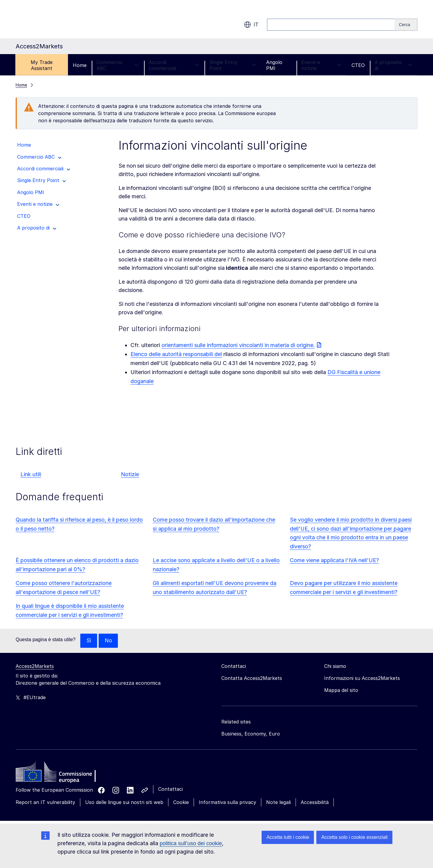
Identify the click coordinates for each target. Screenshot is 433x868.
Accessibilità (315, 803)
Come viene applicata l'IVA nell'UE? (334, 560)
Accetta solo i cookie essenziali (354, 837)
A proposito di (393, 65)
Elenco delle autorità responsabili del (176, 354)
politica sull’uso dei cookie (191, 843)
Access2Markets (35, 666)
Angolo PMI (274, 65)
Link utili (31, 474)
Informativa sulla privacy (227, 803)
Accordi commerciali (174, 65)
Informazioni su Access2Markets (362, 678)
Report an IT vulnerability (45, 803)
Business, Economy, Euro (251, 734)
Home (80, 65)
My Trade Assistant (42, 65)
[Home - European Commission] (59, 774)
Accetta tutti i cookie (288, 837)
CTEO (358, 65)
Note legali (278, 803)
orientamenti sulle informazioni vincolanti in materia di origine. (238, 345)
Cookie (181, 803)
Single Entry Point (233, 65)
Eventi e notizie (321, 65)
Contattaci (170, 789)
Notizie (130, 474)
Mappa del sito (341, 690)
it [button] (251, 25)
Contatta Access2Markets (252, 678)
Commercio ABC (118, 65)
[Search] (406, 25)
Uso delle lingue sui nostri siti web (124, 803)
